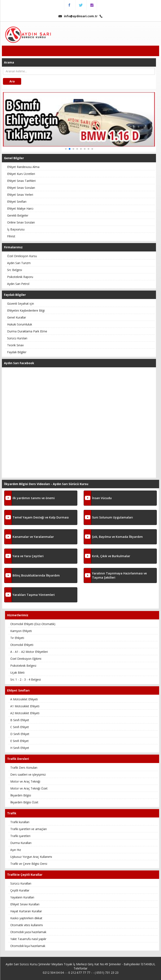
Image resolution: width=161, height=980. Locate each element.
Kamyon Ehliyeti (21, 631)
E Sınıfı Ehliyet (19, 741)
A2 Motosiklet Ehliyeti (25, 713)
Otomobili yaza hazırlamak (28, 932)
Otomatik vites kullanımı (27, 925)
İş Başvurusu (16, 229)
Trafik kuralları (20, 822)
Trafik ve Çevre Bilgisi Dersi (29, 864)
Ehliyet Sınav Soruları (21, 188)
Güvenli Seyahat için (21, 304)
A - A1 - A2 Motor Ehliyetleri (29, 652)
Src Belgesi (15, 270)
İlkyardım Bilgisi (21, 795)
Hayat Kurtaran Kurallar (26, 911)
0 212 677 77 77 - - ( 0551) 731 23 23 (93, 973)
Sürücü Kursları (17, 338)
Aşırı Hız (16, 850)
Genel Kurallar (17, 317)
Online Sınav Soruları (21, 222)
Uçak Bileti (17, 673)
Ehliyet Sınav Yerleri (20, 195)
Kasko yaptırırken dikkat (26, 918)
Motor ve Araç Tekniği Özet (29, 788)
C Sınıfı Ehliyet (20, 727)
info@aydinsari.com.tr (78, 16)
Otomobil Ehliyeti (22, 645)
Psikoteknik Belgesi (23, 666)
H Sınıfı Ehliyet (20, 748)
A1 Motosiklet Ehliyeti (25, 706)
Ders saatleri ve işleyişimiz (28, 774)
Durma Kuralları (21, 843)
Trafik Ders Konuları (24, 768)
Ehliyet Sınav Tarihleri (21, 181)
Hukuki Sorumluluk (20, 324)
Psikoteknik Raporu (20, 277)
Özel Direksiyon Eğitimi (26, 659)
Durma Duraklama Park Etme (27, 331)
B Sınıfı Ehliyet (20, 720)
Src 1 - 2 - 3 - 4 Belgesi (26, 679)
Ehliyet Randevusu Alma (23, 167)
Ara (12, 81)
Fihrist (11, 236)
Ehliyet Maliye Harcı (20, 208)
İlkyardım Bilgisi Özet (24, 802)
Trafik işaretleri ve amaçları (29, 829)
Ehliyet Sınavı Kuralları (25, 904)
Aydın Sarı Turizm (19, 263)
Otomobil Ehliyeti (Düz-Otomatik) (33, 624)
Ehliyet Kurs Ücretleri (21, 174)
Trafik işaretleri (20, 836)
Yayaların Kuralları (22, 897)
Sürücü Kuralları (21, 883)
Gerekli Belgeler (18, 215)
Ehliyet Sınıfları (17, 202)
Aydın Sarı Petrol (18, 284)
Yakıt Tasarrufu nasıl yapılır (28, 939)
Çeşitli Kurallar (20, 890)
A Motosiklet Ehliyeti (24, 699)
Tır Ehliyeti (17, 638)
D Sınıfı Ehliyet (20, 734)
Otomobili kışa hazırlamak (28, 946)
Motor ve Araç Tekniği (25, 781)
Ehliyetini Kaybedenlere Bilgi (26, 310)
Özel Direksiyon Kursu (22, 256)
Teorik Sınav (15, 345)
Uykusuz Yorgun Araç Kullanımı (31, 857)
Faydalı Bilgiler (17, 352)
